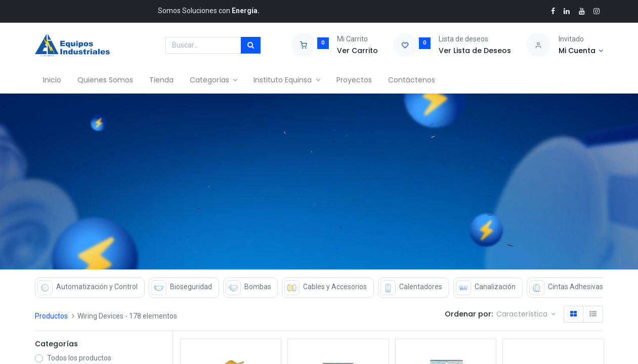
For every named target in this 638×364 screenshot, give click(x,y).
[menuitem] (52, 80)
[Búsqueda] (251, 45)
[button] (526, 314)
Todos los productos (79, 358)
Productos (51, 316)
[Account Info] (581, 51)
